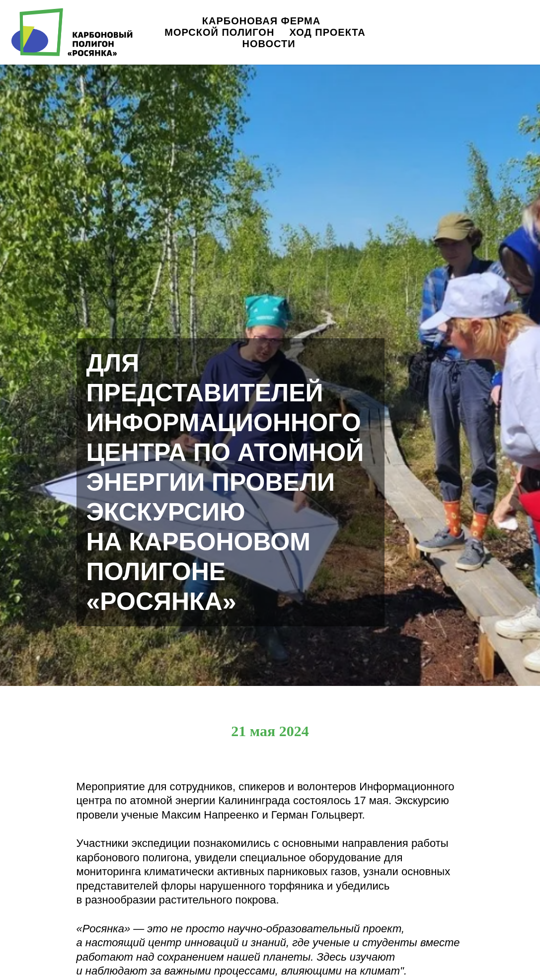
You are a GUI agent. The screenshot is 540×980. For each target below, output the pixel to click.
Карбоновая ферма (261, 21)
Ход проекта (327, 32)
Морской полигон (219, 32)
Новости (269, 44)
